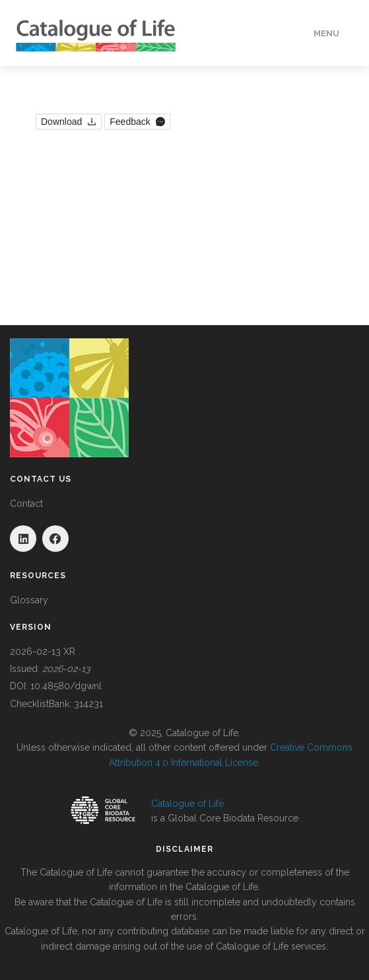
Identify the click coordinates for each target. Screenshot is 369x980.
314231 (88, 704)
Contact (26, 504)
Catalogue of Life (187, 804)
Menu (326, 33)
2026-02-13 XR (43, 652)
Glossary (29, 600)
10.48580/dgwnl (66, 686)
